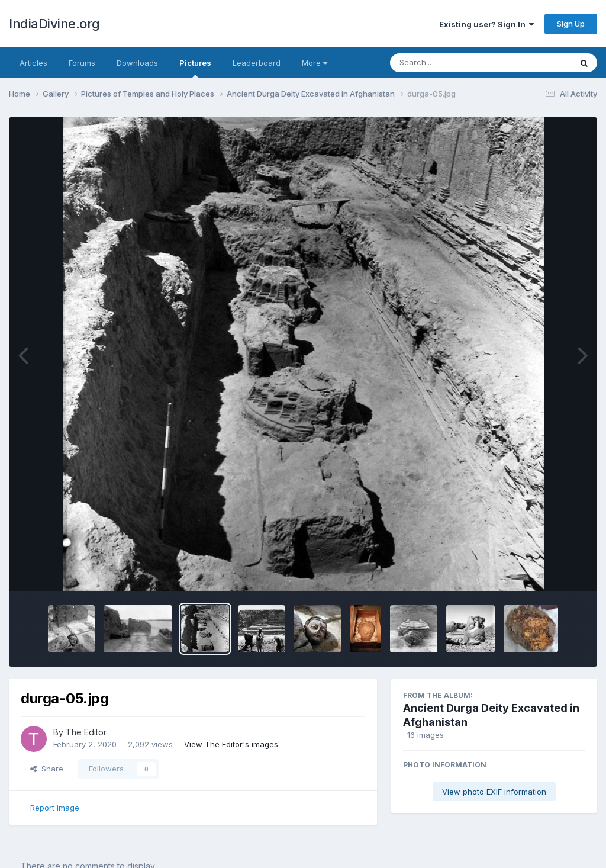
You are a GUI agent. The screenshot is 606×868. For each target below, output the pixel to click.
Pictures (195, 68)
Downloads (137, 63)
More (315, 63)
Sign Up (571, 24)
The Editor (86, 732)
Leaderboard (257, 63)
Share (47, 769)
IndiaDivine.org (54, 24)
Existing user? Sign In (486, 24)
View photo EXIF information (494, 792)
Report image (55, 808)
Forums (82, 63)
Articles (33, 63)
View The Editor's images (231, 744)
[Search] (448, 63)
